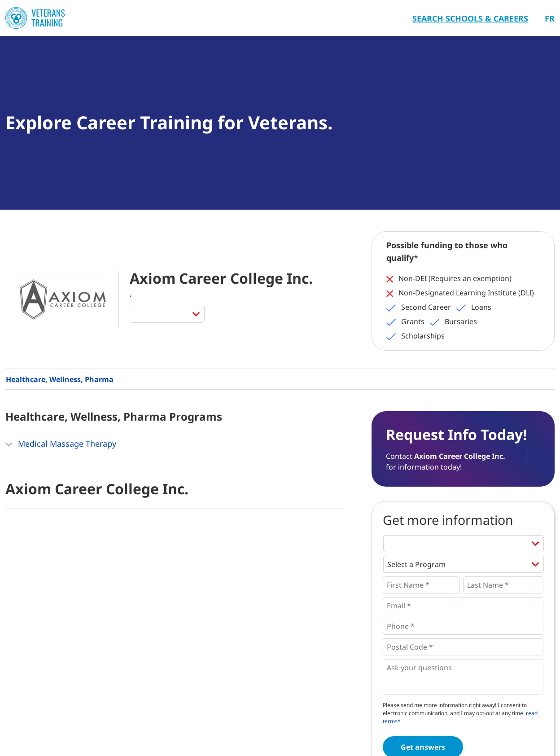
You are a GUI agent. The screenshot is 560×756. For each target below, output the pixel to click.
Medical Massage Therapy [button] (61, 444)
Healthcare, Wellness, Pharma (60, 379)
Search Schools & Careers (470, 18)
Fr (550, 18)
